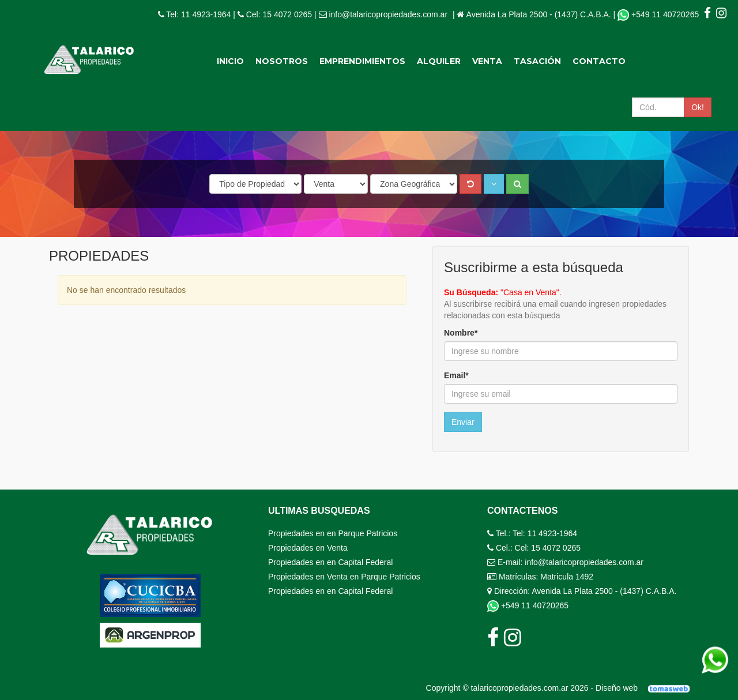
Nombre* (461, 333)
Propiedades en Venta (308, 548)
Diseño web (647, 688)
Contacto (599, 61)
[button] (494, 184)
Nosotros (282, 61)
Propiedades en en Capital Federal (330, 562)
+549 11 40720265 (659, 14)
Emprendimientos (362, 61)
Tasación (537, 61)
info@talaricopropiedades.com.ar (388, 14)
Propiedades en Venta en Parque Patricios (344, 577)
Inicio (230, 61)
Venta (487, 61)
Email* (456, 375)
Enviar (463, 422)
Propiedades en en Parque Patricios (333, 533)
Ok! (698, 107)
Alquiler (439, 61)
